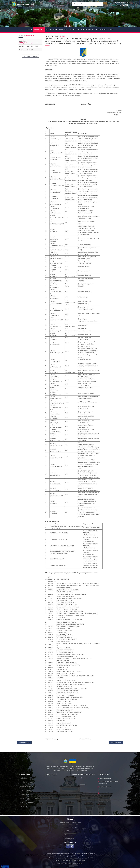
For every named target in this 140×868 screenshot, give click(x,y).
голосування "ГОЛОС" (68, 853)
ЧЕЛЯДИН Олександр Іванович (28, 43)
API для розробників (70, 835)
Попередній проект (24, 743)
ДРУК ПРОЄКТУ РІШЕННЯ (30, 56)
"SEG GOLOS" (69, 863)
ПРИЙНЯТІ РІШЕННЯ (74, 30)
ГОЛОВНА (30, 30)
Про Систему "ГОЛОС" (70, 839)
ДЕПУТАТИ (111, 30)
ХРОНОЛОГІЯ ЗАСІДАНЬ (88, 30)
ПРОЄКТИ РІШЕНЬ (39, 30)
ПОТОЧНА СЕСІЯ (63, 30)
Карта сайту (83, 784)
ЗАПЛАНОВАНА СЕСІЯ (51, 30)
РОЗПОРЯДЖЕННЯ (101, 30)
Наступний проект (116, 743)
